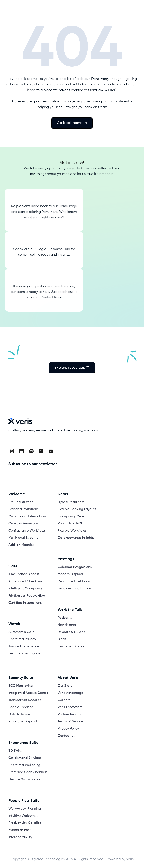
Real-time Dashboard (75, 581)
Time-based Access (24, 574)
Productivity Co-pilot (25, 823)
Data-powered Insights (76, 538)
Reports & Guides (71, 632)
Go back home (72, 123)
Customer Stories (71, 646)
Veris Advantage (70, 693)
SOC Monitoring (21, 686)
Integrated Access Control (29, 693)
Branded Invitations (23, 509)
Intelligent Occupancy (25, 588)
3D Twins (15, 751)
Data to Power (20, 714)
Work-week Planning (25, 809)
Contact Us (66, 736)
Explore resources (72, 368)
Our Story (65, 686)
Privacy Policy (68, 729)
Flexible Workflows (72, 531)
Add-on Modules (21, 545)
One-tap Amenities (23, 524)
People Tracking (21, 707)
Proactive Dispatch (23, 721)
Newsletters (67, 625)
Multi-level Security (23, 538)
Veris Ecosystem (70, 707)
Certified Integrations (25, 603)
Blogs (62, 639)
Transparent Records (25, 700)
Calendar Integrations (75, 567)
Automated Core (21, 632)
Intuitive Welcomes (23, 816)
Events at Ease (20, 830)
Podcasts (65, 618)
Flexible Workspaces (24, 779)
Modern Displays (70, 574)
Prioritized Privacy (22, 639)
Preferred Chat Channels (28, 772)
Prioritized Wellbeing (24, 765)
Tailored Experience (24, 646)
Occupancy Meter (72, 516)
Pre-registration (21, 502)
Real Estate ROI (70, 524)
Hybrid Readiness (71, 502)
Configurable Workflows (27, 531)
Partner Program (71, 714)
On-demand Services (25, 758)
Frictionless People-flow (27, 596)
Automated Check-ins (25, 581)
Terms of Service (70, 721)
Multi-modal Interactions (27, 516)
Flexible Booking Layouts (77, 509)
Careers (64, 700)
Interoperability (20, 837)
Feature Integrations (24, 653)
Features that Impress (75, 588)
